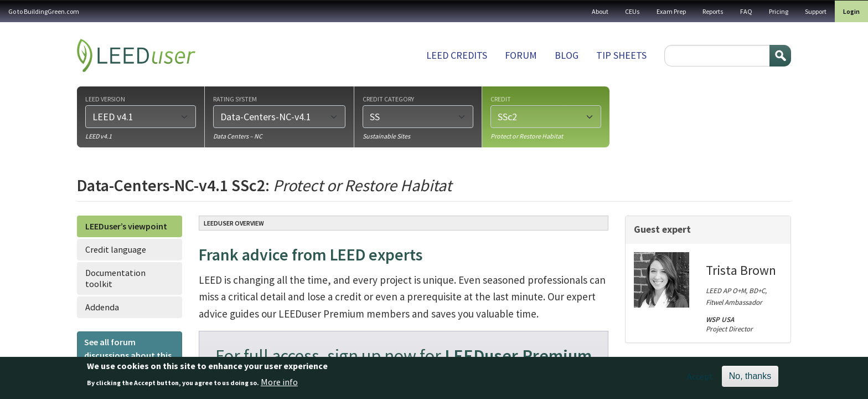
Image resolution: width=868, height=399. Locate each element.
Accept (700, 380)
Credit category (388, 99)
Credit (501, 99)
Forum (521, 55)
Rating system (235, 99)
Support (816, 11)
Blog (567, 55)
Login (851, 11)
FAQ (746, 11)
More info (279, 385)
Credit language (116, 249)
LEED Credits (457, 55)
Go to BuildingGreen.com (44, 11)
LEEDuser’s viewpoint (126, 226)
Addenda (102, 307)
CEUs (632, 11)
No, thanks (750, 380)
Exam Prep (671, 11)
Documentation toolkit (115, 278)
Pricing (779, 11)
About (600, 11)
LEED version (105, 99)
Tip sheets (621, 55)
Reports (713, 11)
